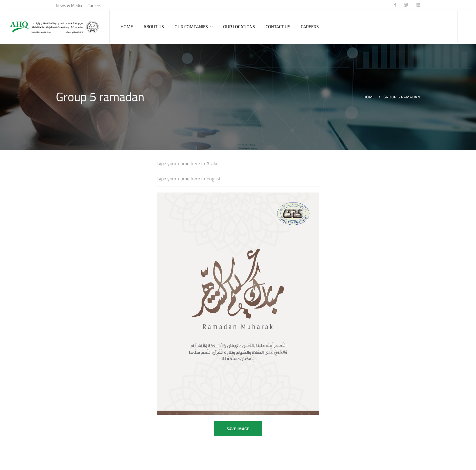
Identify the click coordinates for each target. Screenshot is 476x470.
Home (369, 97)
